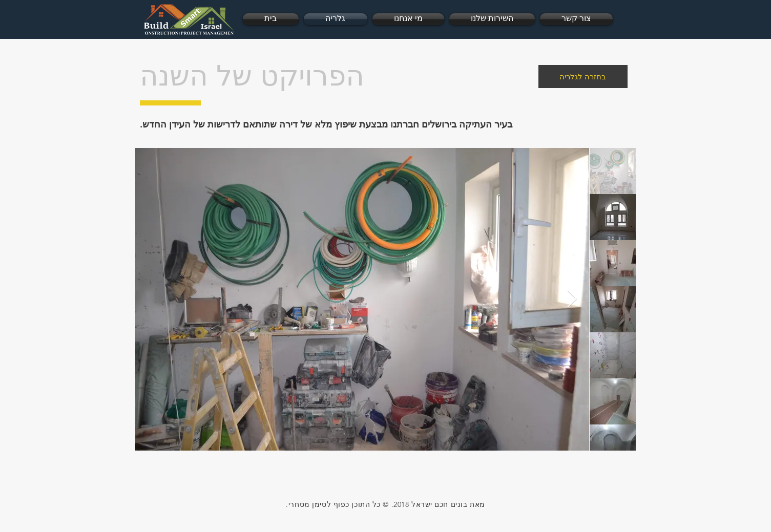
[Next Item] (572, 299)
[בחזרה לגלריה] (583, 77)
